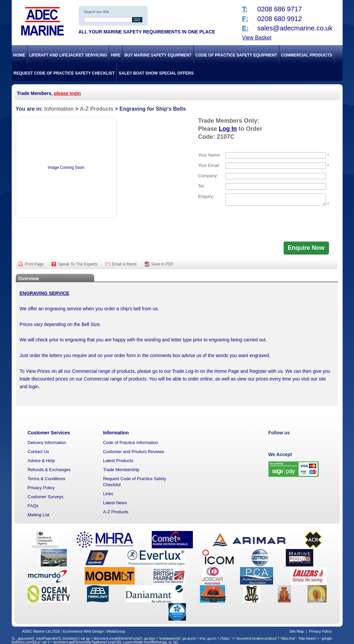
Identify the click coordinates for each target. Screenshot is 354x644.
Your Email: (209, 165)
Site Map (297, 631)
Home (19, 55)
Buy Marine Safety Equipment (158, 55)
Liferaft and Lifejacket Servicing (68, 55)
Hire (116, 55)
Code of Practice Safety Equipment (236, 55)
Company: (208, 176)
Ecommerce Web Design (83, 631)
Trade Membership (121, 470)
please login (67, 93)
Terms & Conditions (47, 479)
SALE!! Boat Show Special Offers (156, 73)
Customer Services (49, 433)
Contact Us (38, 452)
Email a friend (125, 264)
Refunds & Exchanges (49, 470)
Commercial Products (307, 55)
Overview (28, 279)
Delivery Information (47, 443)
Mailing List (39, 515)
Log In (228, 129)
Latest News (115, 503)
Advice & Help (41, 461)
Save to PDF (162, 264)
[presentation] (249, 224)
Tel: (202, 186)
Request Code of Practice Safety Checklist (64, 73)
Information (59, 109)
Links (108, 494)
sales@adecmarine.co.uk (295, 28)
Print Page (35, 264)
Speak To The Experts (78, 264)
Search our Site (97, 12)
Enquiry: (206, 196)
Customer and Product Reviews (134, 452)
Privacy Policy (41, 488)
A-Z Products (97, 109)
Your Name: (210, 155)
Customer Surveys (46, 497)
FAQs (33, 506)
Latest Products (118, 461)
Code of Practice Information (131, 443)
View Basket (257, 38)
